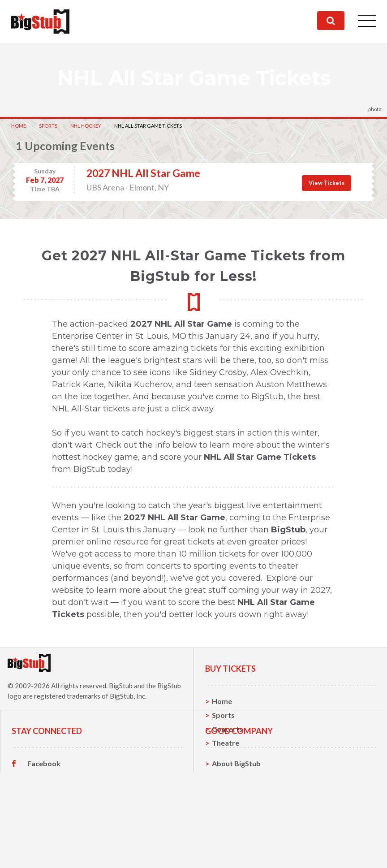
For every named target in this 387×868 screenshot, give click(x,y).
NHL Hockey (86, 126)
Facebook (44, 812)
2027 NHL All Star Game (143, 173)
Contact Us (231, 825)
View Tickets (327, 183)
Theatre (226, 743)
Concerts (227, 729)
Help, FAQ (229, 839)
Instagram (44, 839)
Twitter (40, 825)
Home (19, 126)
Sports (48, 126)
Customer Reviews (59, 853)
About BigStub (236, 811)
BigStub (121, 686)
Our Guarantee (237, 853)
